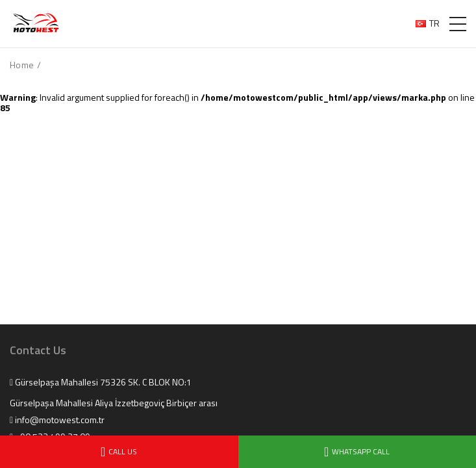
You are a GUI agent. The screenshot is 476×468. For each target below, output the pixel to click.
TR (428, 23)
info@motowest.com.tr (57, 420)
